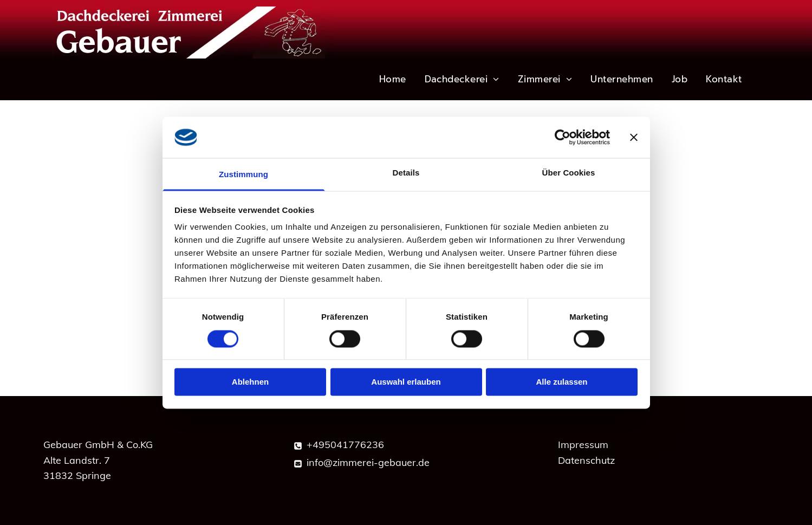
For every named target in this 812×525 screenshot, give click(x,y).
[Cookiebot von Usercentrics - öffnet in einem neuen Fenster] (563, 137)
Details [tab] (406, 173)
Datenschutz (586, 460)
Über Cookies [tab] (569, 173)
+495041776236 (345, 445)
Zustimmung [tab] (243, 175)
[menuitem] (393, 79)
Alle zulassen (561, 382)
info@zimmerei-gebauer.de (368, 462)
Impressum (583, 445)
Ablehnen (250, 382)
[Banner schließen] (634, 137)
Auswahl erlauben (406, 382)
